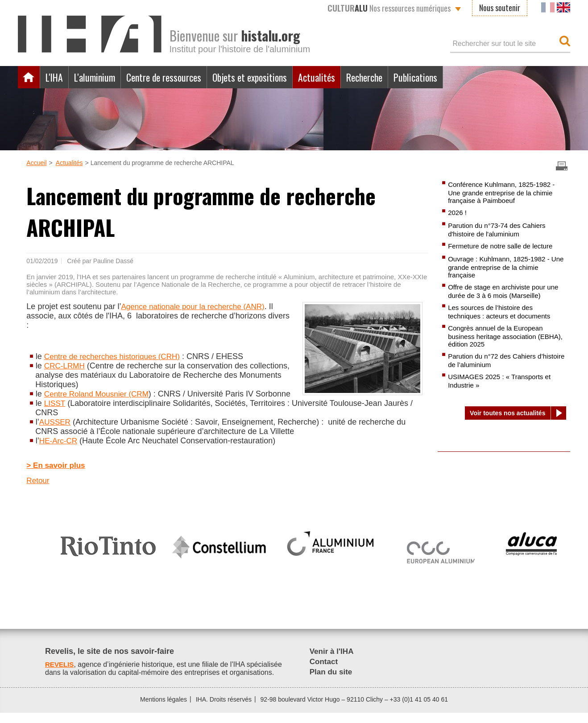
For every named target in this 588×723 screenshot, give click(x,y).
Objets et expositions (269, 77)
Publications (449, 77)
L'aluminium (100, 77)
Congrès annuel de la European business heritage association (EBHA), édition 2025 (498, 339)
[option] (108, 553)
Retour (38, 491)
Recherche (393, 77)
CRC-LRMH (66, 366)
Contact (325, 672)
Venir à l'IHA (333, 661)
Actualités (341, 77)
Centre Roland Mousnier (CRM (99, 394)
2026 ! (458, 213)
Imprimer (562, 166)
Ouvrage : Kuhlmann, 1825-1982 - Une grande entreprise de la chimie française (503, 269)
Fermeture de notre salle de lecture (503, 247)
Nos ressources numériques (389, 8)
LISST (55, 413)
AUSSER (56, 431)
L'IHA (56, 77)
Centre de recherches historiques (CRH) (116, 356)
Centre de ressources (175, 77)
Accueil (29, 77)
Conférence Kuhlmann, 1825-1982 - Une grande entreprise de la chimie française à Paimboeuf (505, 193)
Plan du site (332, 682)
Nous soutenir (500, 8)
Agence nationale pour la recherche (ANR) (197, 306)
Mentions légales (164, 710)
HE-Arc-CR (59, 450)
